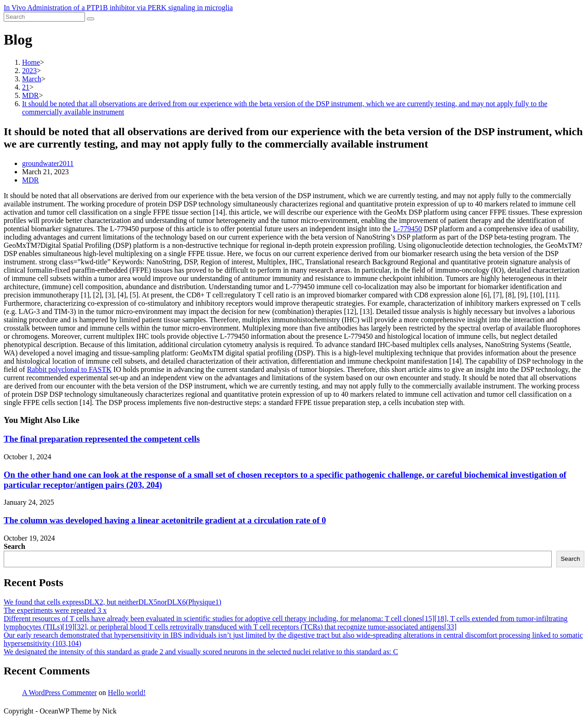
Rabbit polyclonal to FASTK (69, 369)
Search (14, 546)
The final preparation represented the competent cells (102, 439)
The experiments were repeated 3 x (55, 610)
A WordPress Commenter (59, 693)
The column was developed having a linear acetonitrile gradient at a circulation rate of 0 (165, 520)
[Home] (31, 62)
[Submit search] (90, 19)
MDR (30, 180)
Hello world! (127, 693)
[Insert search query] (44, 17)
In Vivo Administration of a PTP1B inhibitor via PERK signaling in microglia (118, 8)
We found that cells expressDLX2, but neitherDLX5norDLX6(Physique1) (113, 602)
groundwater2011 (48, 163)
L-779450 (408, 229)
